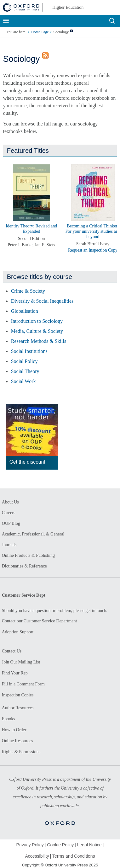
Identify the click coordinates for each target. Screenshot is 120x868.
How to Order (14, 730)
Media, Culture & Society (37, 331)
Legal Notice (89, 845)
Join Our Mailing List (21, 662)
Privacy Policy (30, 845)
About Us (10, 502)
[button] (12, 187)
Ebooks (9, 719)
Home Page (40, 32)
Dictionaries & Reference (24, 566)
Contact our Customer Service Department (40, 621)
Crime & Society (28, 291)
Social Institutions (29, 351)
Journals (9, 545)
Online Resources (17, 741)
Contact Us (12, 651)
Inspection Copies (18, 695)
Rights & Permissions (21, 752)
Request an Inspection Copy (93, 250)
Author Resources (18, 708)
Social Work (23, 381)
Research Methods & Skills (39, 341)
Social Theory (25, 371)
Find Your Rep (15, 673)
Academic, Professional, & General (33, 534)
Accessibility (37, 856)
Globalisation (25, 311)
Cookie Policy (60, 845)
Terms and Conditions (74, 856)
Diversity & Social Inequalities (42, 301)
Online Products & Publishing (28, 555)
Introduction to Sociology (37, 321)
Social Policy (24, 361)
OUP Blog (11, 523)
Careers (9, 513)
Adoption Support (18, 632)
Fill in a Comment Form (23, 684)
